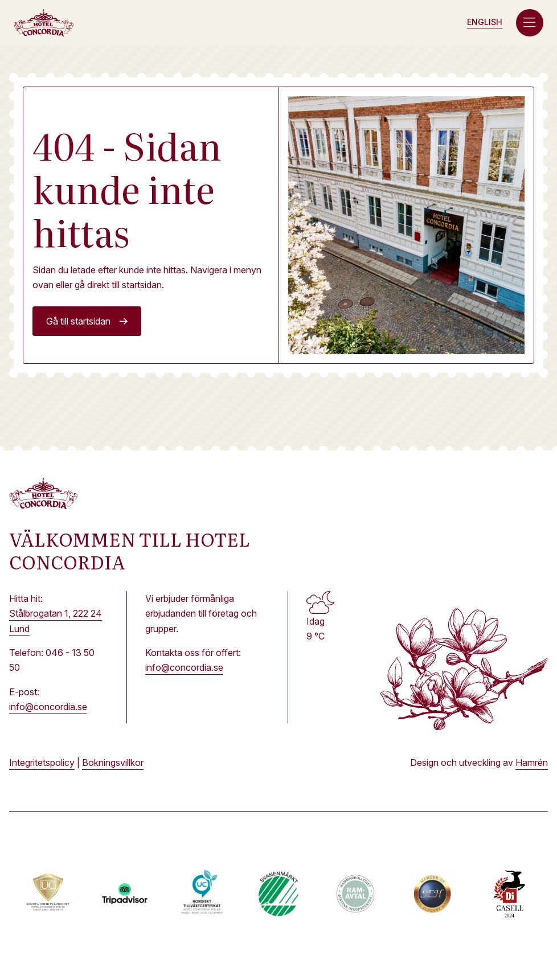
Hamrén (532, 762)
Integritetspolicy (42, 762)
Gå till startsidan (78, 321)
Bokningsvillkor (113, 762)
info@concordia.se (48, 707)
